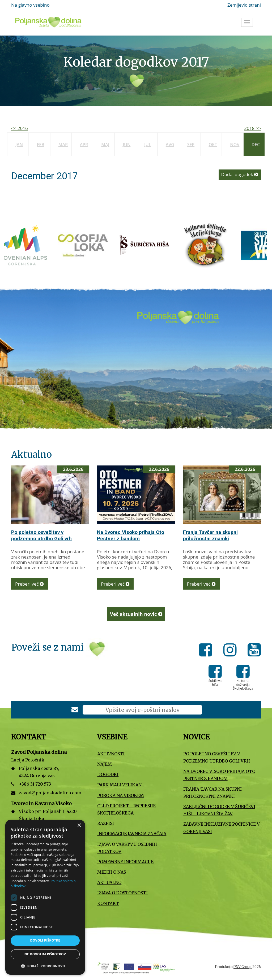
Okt (213, 145)
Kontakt (108, 903)
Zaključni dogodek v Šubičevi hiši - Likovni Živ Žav (219, 810)
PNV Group (243, 967)
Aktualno (109, 882)
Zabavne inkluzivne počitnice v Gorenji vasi (222, 828)
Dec (256, 145)
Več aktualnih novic (136, 614)
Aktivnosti (111, 754)
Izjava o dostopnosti (122, 893)
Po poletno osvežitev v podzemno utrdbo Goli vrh (41, 535)
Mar (63, 145)
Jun (127, 145)
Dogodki (108, 774)
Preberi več (29, 584)
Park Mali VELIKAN (119, 785)
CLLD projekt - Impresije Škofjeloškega (126, 809)
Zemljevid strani (244, 5)
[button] (45, 966)
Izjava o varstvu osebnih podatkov (127, 848)
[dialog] (45, 897)
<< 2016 (20, 128)
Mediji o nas (112, 872)
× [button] (79, 826)
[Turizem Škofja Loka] (90, 245)
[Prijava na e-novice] (75, 710)
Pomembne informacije (125, 862)
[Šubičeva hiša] (151, 245)
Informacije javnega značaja (132, 834)
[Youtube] (254, 651)
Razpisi (106, 823)
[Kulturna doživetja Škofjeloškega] (212, 245)
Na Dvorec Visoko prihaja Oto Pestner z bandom (131, 535)
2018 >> (252, 128)
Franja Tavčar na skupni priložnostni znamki (210, 535)
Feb (41, 145)
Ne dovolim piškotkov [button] (45, 954)
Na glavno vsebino (30, 5)
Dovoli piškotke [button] (45, 940)
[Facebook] (207, 651)
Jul (148, 145)
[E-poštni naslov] (142, 710)
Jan (19, 145)
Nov (235, 145)
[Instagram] (231, 651)
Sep (191, 145)
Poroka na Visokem (121, 795)
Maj (105, 145)
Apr (84, 145)
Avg (170, 145)
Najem (105, 764)
